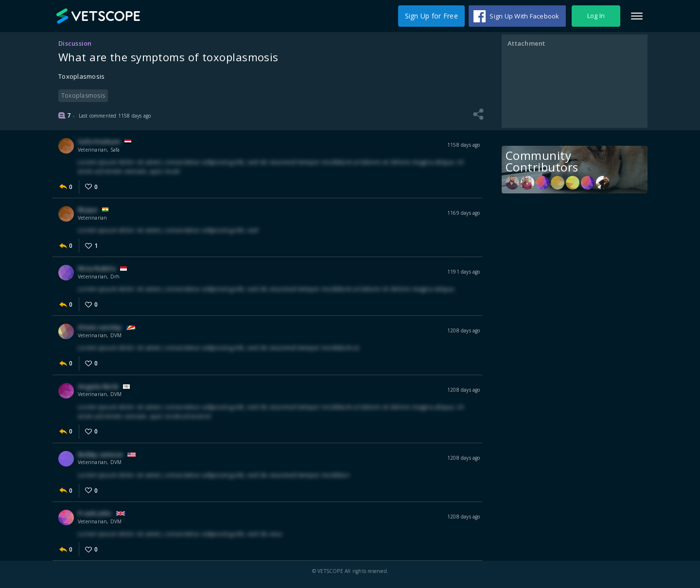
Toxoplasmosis (83, 95)
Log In (596, 16)
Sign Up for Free (431, 16)
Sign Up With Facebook (524, 16)
